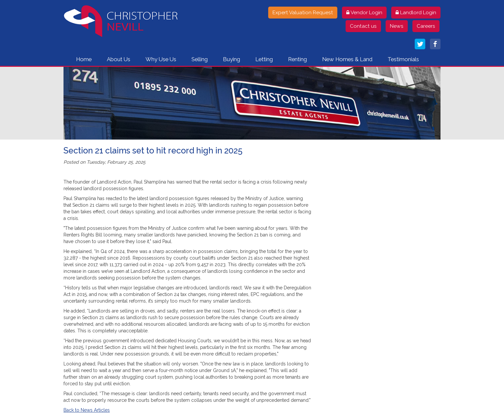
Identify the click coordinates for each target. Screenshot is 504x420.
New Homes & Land (347, 59)
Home (84, 59)
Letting (264, 59)
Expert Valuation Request (303, 13)
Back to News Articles (87, 410)
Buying (231, 59)
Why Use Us (161, 59)
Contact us (363, 26)
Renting (297, 59)
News (397, 26)
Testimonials (403, 59)
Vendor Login (364, 13)
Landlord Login (416, 13)
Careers (426, 26)
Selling (200, 59)
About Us (119, 59)
